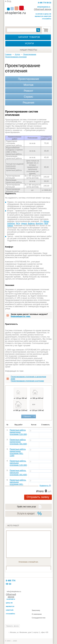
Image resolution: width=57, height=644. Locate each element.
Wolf (46, 223)
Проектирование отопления (16, 57)
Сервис (29, 97)
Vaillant (10, 226)
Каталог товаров (29, 37)
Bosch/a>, (40, 223)
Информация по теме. (21, 316)
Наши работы (28, 50)
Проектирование (30, 54)
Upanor (24, 223)
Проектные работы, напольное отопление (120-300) (18, 463)
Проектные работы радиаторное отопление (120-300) (18, 432)
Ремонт (29, 91)
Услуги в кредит (26, 513)
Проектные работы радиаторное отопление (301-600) (18, 442)
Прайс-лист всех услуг (27, 507)
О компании (37, 614)
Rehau (46, 221)
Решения (28, 103)
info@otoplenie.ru (44, 7)
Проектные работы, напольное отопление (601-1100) (18, 483)
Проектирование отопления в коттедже (27, 381)
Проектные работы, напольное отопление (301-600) (18, 473)
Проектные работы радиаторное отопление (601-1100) (18, 452)
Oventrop (11, 223)
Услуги (29, 43)
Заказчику (36, 610)
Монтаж (28, 85)
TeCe (18, 223)
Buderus (31, 223)
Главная (8, 54)
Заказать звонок (12, 626)
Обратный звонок (42, 9)
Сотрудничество (39, 618)
